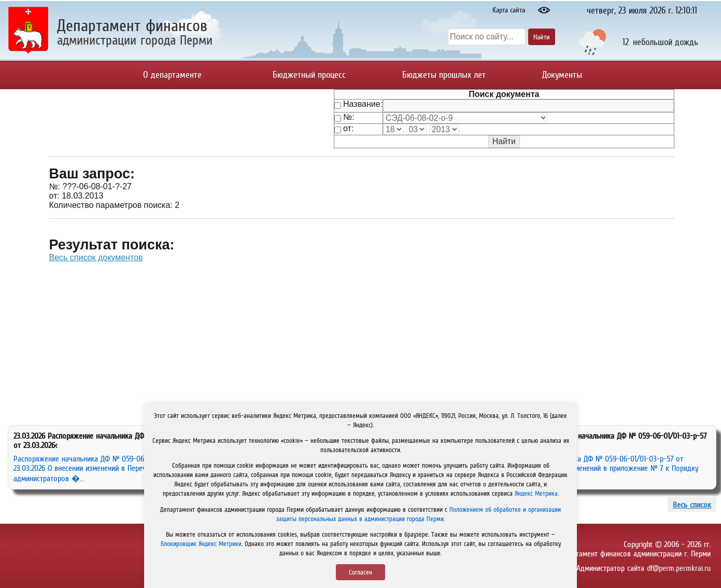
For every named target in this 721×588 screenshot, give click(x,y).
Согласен (361, 572)
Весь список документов (96, 257)
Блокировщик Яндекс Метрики (201, 544)
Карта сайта (509, 10)
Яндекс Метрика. (537, 493)
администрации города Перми (135, 40)
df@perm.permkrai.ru (679, 568)
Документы (562, 75)
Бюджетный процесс (309, 75)
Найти (542, 37)
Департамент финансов (132, 25)
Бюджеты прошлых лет (444, 75)
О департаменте (172, 75)
